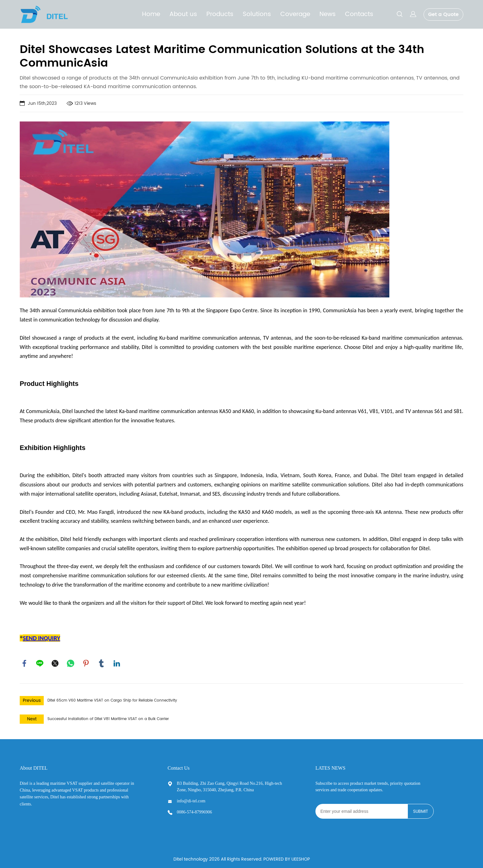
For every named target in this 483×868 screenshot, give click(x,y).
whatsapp (71, 661)
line (40, 661)
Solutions (257, 14)
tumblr (101, 661)
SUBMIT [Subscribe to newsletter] (421, 809)
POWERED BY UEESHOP (287, 857)
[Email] (361, 809)
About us (183, 14)
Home (151, 14)
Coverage (295, 14)
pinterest (86, 661)
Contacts (359, 14)
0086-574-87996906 (194, 810)
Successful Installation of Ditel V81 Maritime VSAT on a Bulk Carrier (108, 717)
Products (220, 14)
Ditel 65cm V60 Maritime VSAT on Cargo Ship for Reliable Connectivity (112, 698)
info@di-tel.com (191, 798)
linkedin (117, 661)
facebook (24, 661)
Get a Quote (443, 14)
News (328, 14)
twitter (55, 661)
